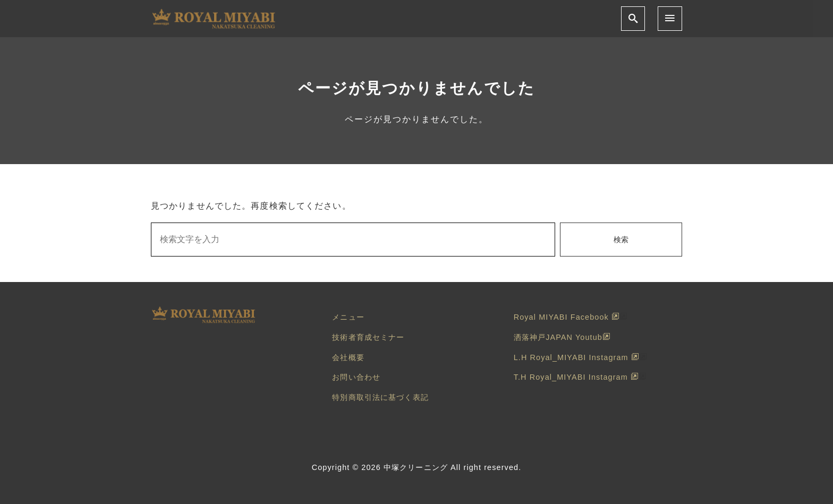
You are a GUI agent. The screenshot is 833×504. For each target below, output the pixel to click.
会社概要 (348, 357)
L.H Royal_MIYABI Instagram (576, 357)
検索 (621, 240)
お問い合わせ (356, 377)
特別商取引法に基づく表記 (380, 397)
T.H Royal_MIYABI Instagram (576, 377)
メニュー (348, 317)
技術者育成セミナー (368, 337)
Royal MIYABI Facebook (567, 317)
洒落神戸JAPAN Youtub (562, 337)
